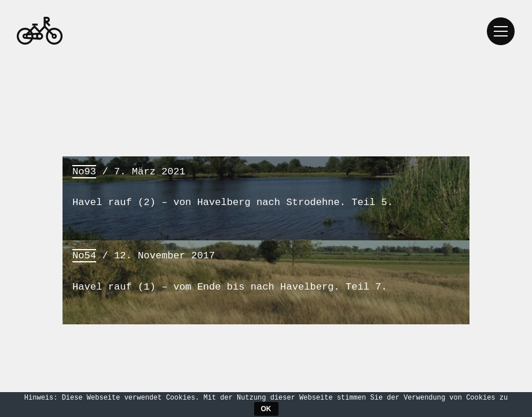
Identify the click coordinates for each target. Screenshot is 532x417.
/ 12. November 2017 (266, 271)
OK (266, 409)
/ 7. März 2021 (266, 187)
